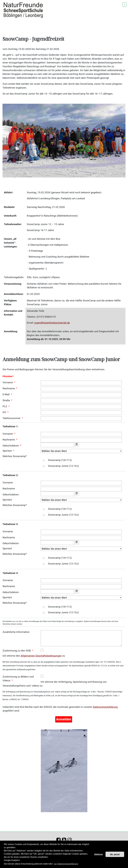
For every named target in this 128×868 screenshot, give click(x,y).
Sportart (7, 451)
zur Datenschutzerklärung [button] (66, 864)
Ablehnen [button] (98, 854)
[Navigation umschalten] (124, 5)
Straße (6, 400)
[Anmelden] (64, 719)
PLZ (5, 406)
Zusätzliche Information (16, 632)
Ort (4, 412)
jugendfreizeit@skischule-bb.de (52, 323)
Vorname (8, 382)
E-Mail (6, 394)
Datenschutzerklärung (105, 707)
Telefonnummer (11, 418)
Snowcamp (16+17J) (60, 460)
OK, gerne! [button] (115, 854)
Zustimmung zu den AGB (17, 651)
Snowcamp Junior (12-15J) (63, 466)
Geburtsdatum (11, 446)
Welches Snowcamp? (15, 456)
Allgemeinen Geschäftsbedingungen (41, 656)
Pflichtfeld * (8, 376)
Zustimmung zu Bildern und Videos (18, 679)
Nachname (9, 388)
